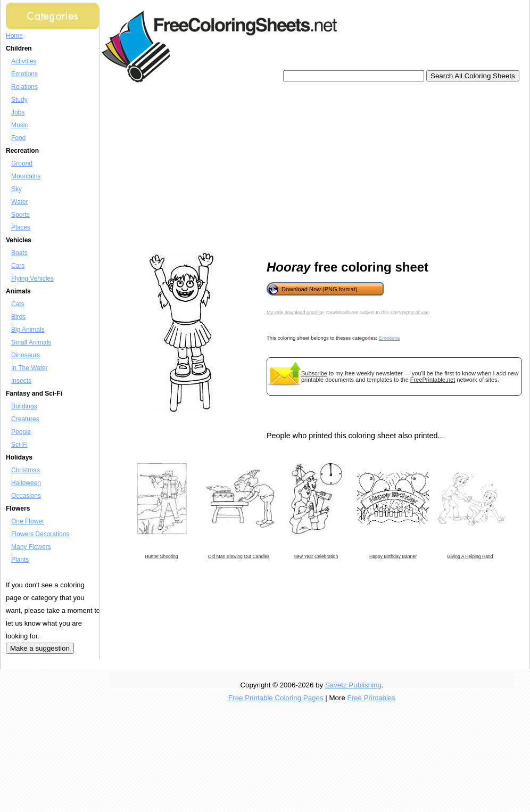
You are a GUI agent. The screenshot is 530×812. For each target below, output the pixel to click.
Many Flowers (31, 547)
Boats (19, 253)
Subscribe (314, 373)
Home (14, 36)
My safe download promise (295, 313)
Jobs (18, 112)
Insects (21, 381)
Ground (22, 163)
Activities (24, 61)
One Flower (28, 521)
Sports (20, 215)
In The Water (30, 368)
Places (21, 227)
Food (18, 138)
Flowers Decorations (40, 534)
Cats (18, 304)
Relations (24, 87)
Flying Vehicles (32, 278)
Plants (20, 560)
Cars (18, 266)
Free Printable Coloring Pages (276, 698)
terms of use (416, 313)
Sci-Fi (19, 445)
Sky (16, 189)
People (21, 432)
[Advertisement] (251, 168)
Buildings (24, 406)
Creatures (25, 419)
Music (19, 125)
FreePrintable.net (433, 380)
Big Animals (28, 330)
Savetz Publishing (353, 685)
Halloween (26, 483)
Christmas (26, 470)
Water (20, 202)
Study (19, 100)
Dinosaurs (26, 355)
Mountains (26, 176)
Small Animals (31, 342)
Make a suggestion (40, 648)
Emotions (24, 74)
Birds (18, 317)
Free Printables (371, 698)
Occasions (26, 496)
